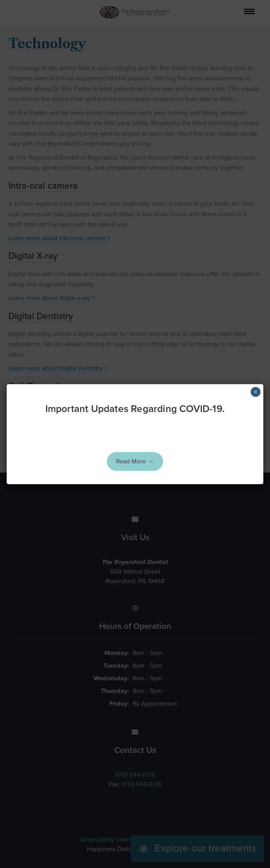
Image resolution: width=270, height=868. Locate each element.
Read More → (135, 461)
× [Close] (255, 392)
